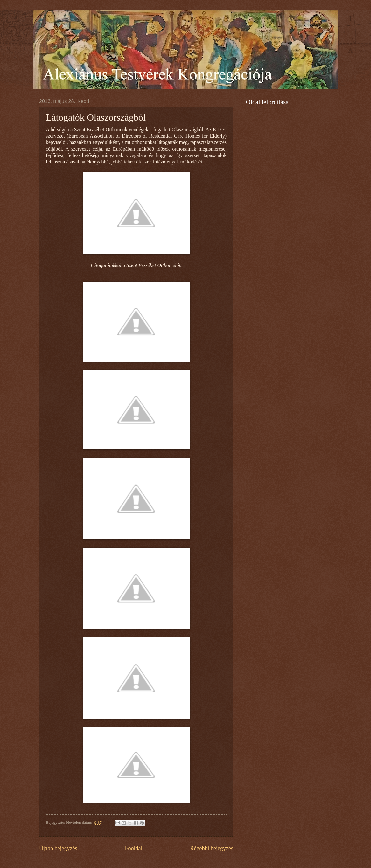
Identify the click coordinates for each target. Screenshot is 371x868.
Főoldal (133, 848)
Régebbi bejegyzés (212, 848)
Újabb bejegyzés (58, 848)
